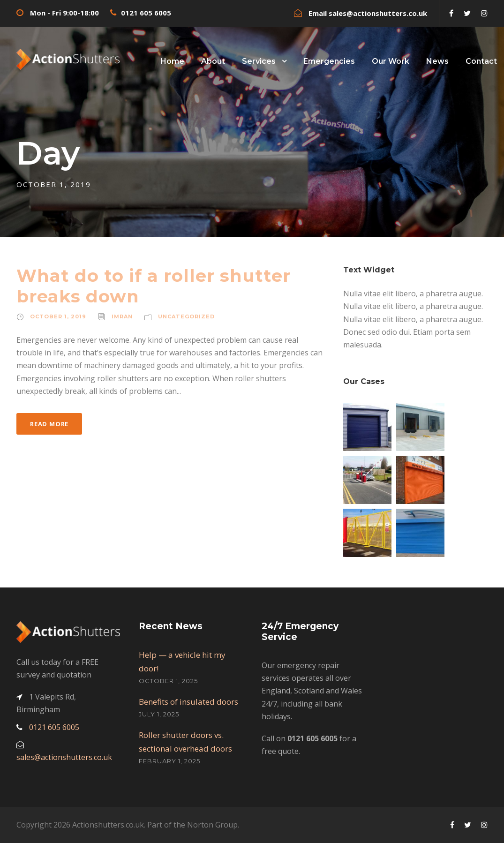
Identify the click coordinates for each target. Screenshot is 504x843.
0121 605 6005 (146, 13)
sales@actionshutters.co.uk (378, 13)
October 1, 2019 (58, 316)
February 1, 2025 (169, 761)
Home (172, 61)
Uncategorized (186, 316)
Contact (481, 61)
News (437, 61)
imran (122, 316)
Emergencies (329, 61)
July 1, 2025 (159, 714)
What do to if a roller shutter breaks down (154, 286)
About (213, 61)
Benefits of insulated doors (188, 702)
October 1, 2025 (168, 681)
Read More (49, 424)
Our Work (391, 61)
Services (259, 61)
